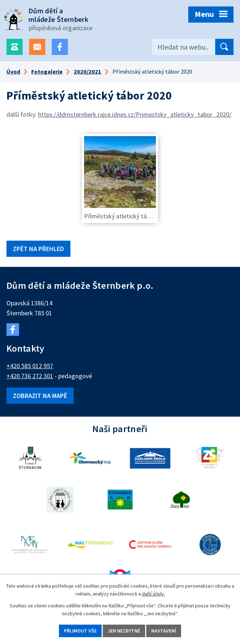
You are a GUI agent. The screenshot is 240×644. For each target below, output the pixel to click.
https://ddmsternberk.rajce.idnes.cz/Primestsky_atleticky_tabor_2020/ (135, 114)
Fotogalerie (47, 71)
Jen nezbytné (124, 631)
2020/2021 (87, 71)
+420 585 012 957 (30, 366)
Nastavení (164, 631)
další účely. (153, 594)
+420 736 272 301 (30, 376)
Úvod (13, 71)
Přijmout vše (80, 631)
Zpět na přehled (38, 249)
